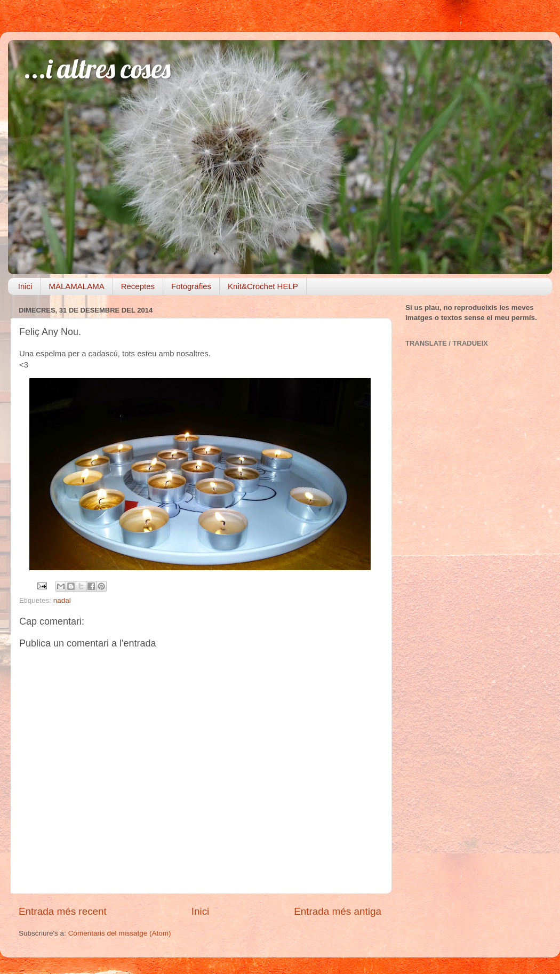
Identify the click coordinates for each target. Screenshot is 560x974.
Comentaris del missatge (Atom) (120, 933)
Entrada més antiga (338, 911)
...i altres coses (97, 69)
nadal (62, 600)
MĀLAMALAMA (76, 286)
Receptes (138, 286)
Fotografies (191, 286)
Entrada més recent (63, 911)
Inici (25, 286)
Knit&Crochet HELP (263, 286)
